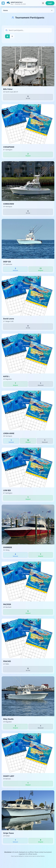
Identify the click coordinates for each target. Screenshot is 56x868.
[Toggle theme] (43, 3)
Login (50, 3)
